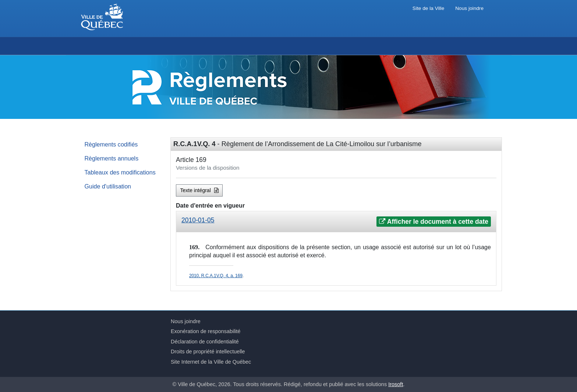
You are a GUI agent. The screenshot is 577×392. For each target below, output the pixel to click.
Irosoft (396, 384)
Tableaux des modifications (120, 172)
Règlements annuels (112, 158)
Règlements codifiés (111, 144)
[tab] (336, 222)
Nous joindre (469, 8)
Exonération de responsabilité (206, 331)
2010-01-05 (198, 220)
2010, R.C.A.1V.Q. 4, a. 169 (216, 276)
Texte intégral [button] (199, 190)
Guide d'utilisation (108, 186)
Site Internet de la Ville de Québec (211, 362)
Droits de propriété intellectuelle (208, 352)
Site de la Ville (428, 8)
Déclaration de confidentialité (205, 342)
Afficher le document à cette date (434, 222)
